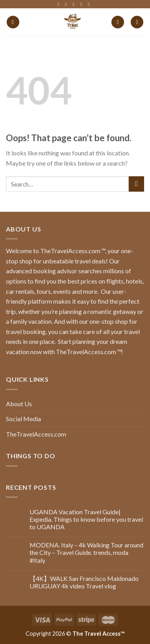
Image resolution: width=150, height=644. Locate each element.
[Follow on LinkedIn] (83, 4)
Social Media (23, 419)
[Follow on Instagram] (67, 4)
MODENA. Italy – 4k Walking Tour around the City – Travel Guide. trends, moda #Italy (86, 552)
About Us (19, 404)
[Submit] (136, 184)
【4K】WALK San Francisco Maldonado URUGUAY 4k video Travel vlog (84, 582)
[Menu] (13, 22)
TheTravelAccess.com (36, 434)
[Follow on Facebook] (60, 4)
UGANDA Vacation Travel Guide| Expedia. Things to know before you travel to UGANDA (86, 519)
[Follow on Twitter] (75, 4)
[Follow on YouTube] (90, 4)
